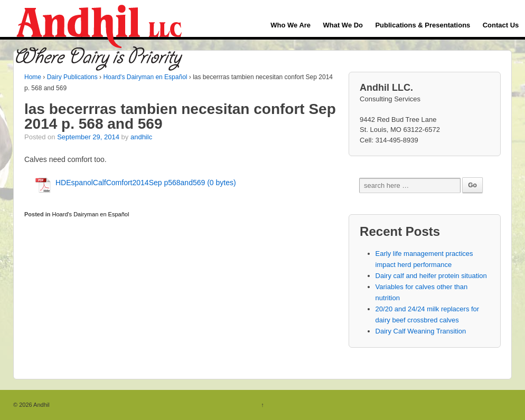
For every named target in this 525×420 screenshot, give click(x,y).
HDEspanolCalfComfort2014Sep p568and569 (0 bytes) (146, 183)
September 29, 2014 (88, 137)
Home (33, 77)
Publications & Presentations (423, 25)
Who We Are (290, 25)
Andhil (41, 405)
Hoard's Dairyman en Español (145, 77)
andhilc (141, 137)
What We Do (343, 25)
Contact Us (501, 25)
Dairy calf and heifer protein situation (431, 276)
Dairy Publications (72, 77)
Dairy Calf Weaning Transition (421, 331)
